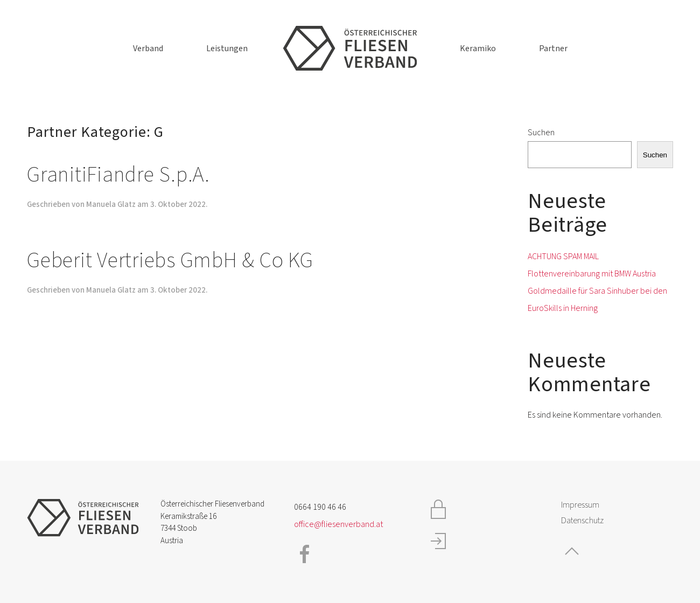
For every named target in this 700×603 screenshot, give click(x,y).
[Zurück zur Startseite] (350, 48)
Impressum (580, 505)
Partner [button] (553, 48)
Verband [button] (148, 48)
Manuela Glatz (111, 205)
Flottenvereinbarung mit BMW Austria (592, 274)
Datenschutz (582, 521)
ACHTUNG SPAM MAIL (563, 257)
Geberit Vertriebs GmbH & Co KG (170, 261)
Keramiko (478, 48)
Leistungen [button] (227, 48)
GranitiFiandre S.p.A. (118, 175)
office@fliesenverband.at (338, 524)
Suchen (541, 133)
